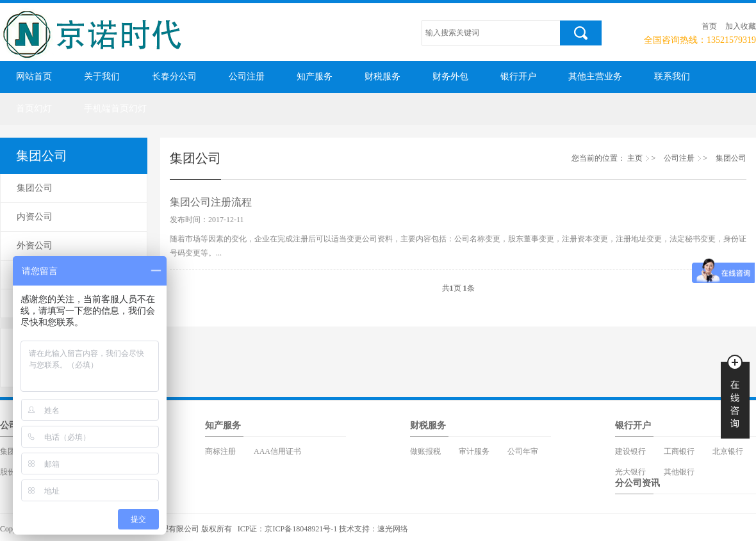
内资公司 (35, 217)
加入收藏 (741, 26)
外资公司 (35, 246)
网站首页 (34, 77)
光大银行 (630, 472)
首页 (709, 26)
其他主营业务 (595, 77)
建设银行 (630, 451)
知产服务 (315, 77)
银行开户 (518, 77)
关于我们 (102, 77)
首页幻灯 (34, 109)
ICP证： (251, 529)
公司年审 (523, 451)
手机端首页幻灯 (115, 109)
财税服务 (382, 77)
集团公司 (35, 188)
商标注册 (220, 451)
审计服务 (474, 451)
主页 (635, 158)
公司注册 (247, 77)
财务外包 (450, 77)
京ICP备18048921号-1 (301, 529)
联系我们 (672, 77)
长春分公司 (174, 77)
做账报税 (425, 451)
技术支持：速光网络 (374, 529)
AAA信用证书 (277, 451)
